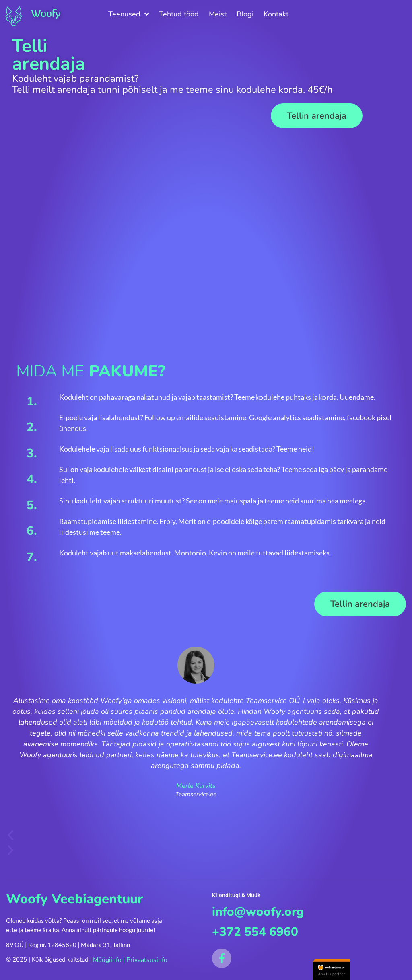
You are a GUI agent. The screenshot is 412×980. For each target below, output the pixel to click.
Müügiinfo (107, 959)
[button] (317, 116)
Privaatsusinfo (144, 959)
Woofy (46, 13)
